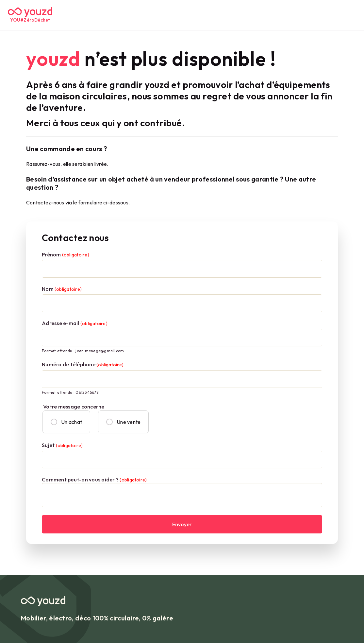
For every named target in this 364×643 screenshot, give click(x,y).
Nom (62, 289)
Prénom (66, 254)
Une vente (123, 422)
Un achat (66, 422)
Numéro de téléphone (83, 364)
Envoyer (182, 524)
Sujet (62, 445)
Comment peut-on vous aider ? (94, 479)
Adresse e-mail (75, 323)
